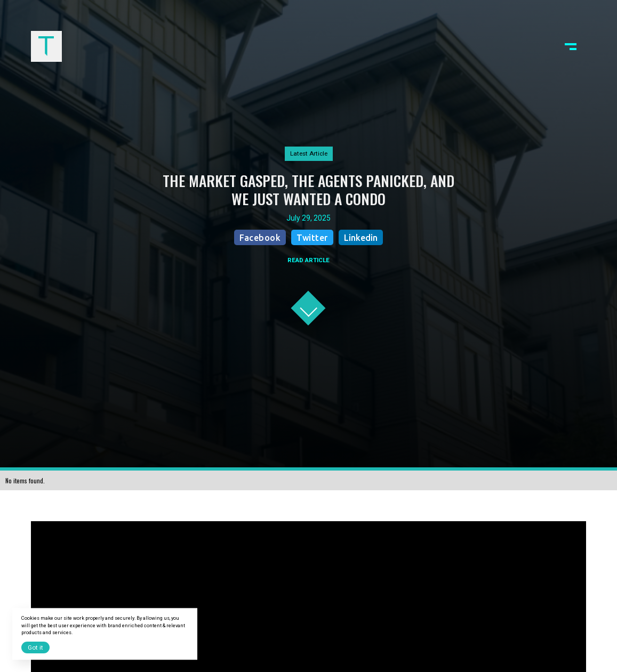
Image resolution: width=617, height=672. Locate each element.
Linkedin (361, 238)
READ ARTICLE (308, 260)
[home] (46, 46)
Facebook (260, 238)
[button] (571, 46)
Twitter (312, 238)
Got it (35, 647)
